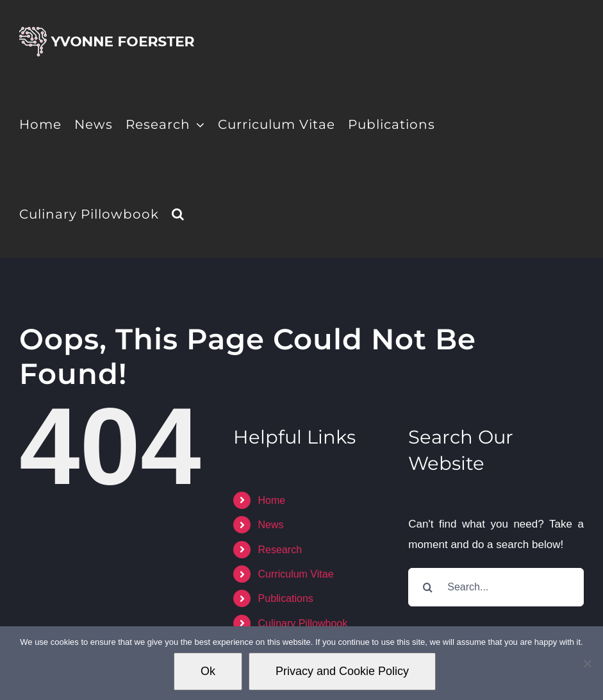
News (271, 525)
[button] (178, 213)
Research (280, 550)
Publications (286, 598)
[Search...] (496, 587)
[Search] (427, 587)
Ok (208, 671)
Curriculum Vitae (296, 574)
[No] (587, 663)
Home (272, 500)
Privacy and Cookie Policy (342, 671)
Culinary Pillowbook (303, 623)
